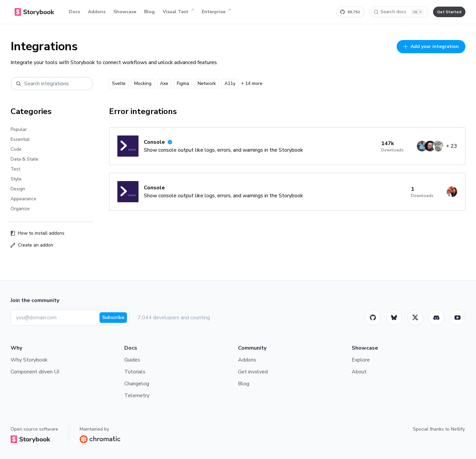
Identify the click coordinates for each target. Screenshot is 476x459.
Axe (164, 83)
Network (207, 83)
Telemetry (137, 396)
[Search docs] (399, 12)
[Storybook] (436, 318)
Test (15, 169)
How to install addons (38, 233)
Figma (183, 83)
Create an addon (32, 245)
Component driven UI (35, 372)
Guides (132, 360)
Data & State (24, 159)
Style (16, 179)
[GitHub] (373, 318)
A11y (230, 83)
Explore (361, 360)
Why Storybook (29, 360)
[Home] (34, 12)
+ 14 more (252, 83)
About (359, 372)
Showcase (125, 12)
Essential (20, 139)
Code (16, 149)
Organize (20, 209)
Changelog (137, 384)
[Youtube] (457, 318)
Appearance (23, 199)
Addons (97, 12)
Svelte (119, 83)
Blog (149, 12)
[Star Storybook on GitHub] (350, 12)
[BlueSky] (394, 318)
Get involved (253, 372)
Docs (74, 12)
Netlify (458, 429)
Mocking (143, 83)
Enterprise (216, 12)
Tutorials (135, 372)
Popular (19, 129)
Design (18, 189)
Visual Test (178, 12)
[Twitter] (415, 318)
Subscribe (113, 317)
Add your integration (431, 46)
